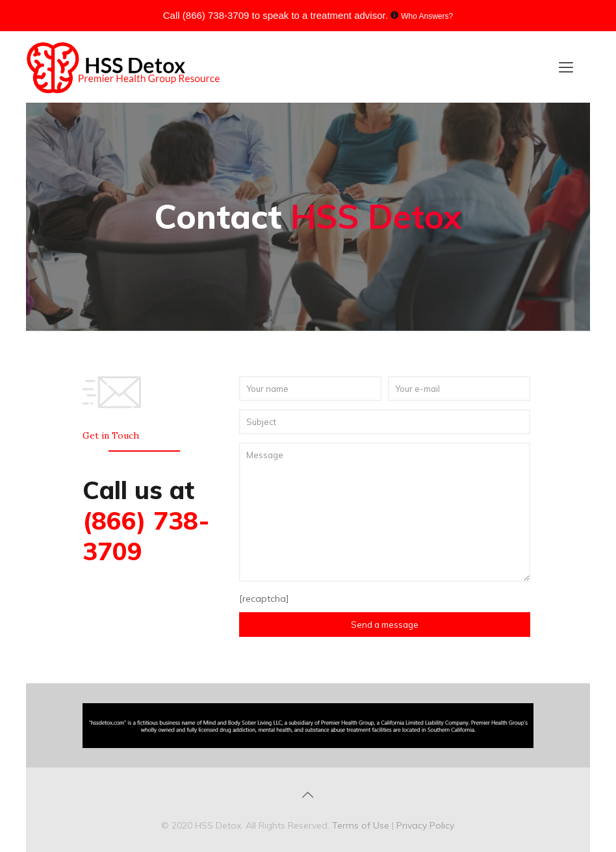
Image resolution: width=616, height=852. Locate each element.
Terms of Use (362, 825)
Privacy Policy (425, 825)
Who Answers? (427, 16)
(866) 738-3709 (216, 15)
